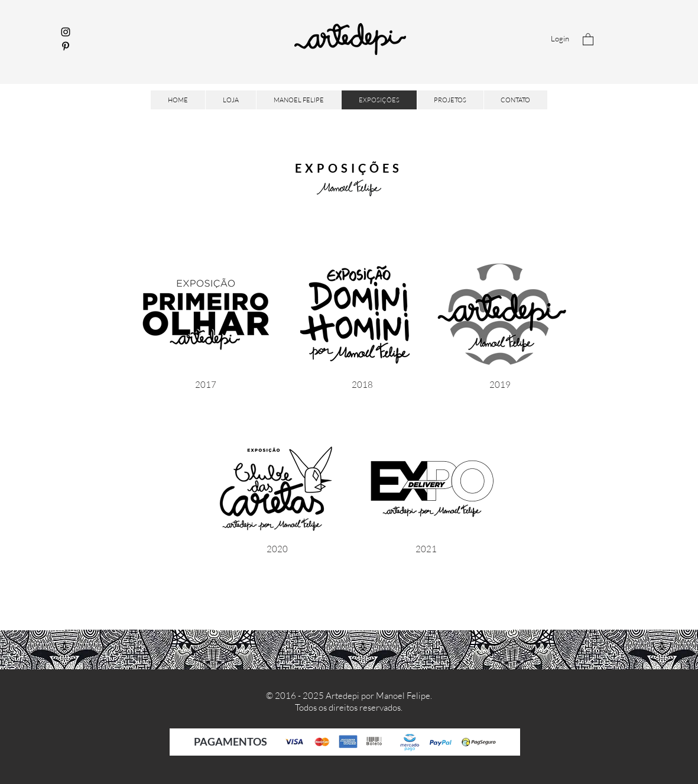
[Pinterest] (66, 46)
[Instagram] (66, 32)
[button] (588, 39)
